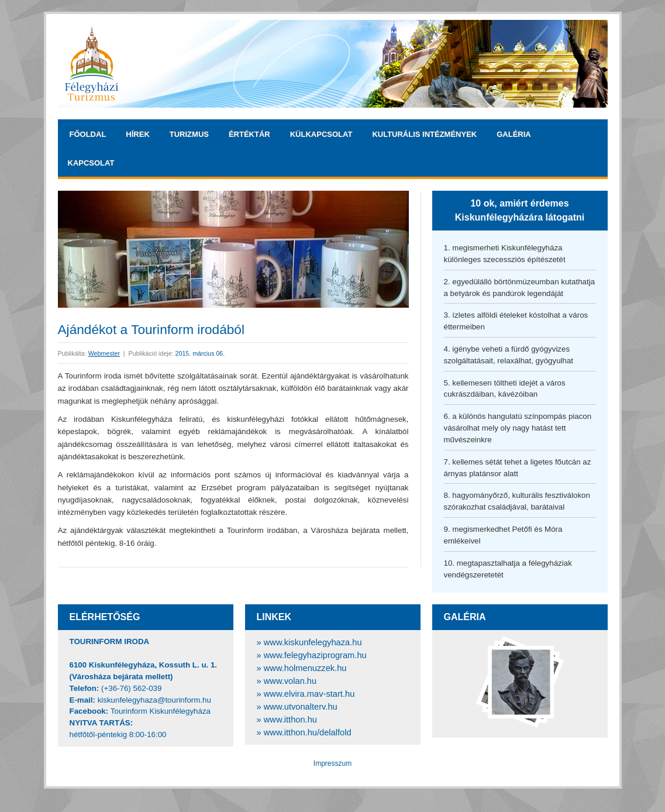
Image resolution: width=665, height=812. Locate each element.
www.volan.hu (290, 681)
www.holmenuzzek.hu (305, 668)
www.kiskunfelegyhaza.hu (313, 642)
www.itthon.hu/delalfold (308, 732)
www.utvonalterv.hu (301, 707)
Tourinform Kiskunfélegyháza (161, 711)
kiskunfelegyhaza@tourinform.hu (154, 700)
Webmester (104, 353)
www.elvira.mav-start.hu (309, 694)
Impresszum (332, 763)
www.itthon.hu (290, 720)
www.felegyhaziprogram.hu (315, 655)
